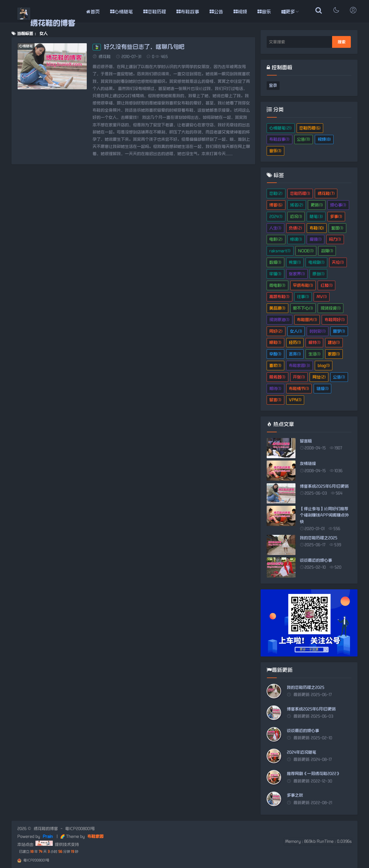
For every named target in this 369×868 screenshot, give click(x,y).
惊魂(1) (296, 239)
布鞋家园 (95, 836)
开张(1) (299, 377)
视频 (240, 12)
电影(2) (276, 239)
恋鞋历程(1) (300, 194)
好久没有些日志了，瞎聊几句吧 (139, 47)
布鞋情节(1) (299, 389)
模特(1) (315, 343)
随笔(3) (316, 217)
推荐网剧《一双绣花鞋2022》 (314, 774)
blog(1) (324, 366)
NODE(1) (306, 251)
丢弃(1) (295, 354)
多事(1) (336, 217)
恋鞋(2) (276, 194)
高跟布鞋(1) (279, 297)
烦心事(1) (338, 205)
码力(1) (335, 239)
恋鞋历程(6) (310, 128)
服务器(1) (277, 377)
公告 (216, 12)
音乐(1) (275, 151)
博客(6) (276, 205)
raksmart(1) (280, 251)
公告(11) (304, 139)
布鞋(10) (317, 228)
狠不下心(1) (303, 308)
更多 (288, 12)
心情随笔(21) (280, 128)
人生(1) (275, 228)
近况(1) (296, 217)
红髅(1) (327, 285)
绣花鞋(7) (326, 194)
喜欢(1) (275, 366)
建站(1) (334, 343)
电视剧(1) (317, 262)
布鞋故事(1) (279, 139)
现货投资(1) (331, 308)
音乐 (264, 12)
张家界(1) (297, 274)
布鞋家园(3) (300, 366)
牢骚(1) (275, 274)
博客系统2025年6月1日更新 (311, 709)
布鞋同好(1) (335, 320)
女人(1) (296, 331)
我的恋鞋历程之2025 (306, 687)
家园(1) (334, 354)
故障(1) (327, 251)
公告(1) (339, 377)
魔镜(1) (316, 239)
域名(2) (297, 205)
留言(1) (275, 400)
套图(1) (337, 228)
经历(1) (295, 343)
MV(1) (322, 297)
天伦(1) (338, 262)
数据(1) (275, 262)
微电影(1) (277, 285)
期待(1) (275, 389)
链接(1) (323, 389)
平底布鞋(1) (303, 285)
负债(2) (295, 228)
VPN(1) (295, 400)
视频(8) (324, 139)
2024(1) (276, 217)
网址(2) (319, 377)
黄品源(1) (277, 308)
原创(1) (319, 274)
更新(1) (317, 205)
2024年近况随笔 (302, 752)
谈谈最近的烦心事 (303, 731)
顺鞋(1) (275, 343)
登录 (273, 85)
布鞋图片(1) (307, 320)
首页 (93, 12)
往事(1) (303, 297)
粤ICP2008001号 (80, 829)
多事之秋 (295, 795)
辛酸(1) (275, 354)
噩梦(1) (339, 331)
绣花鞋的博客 (53, 23)
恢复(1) (295, 262)
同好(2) (276, 331)
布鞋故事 (188, 12)
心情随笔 (122, 12)
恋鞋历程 (155, 12)
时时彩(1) (318, 331)
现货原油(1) (279, 320)
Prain (48, 836)
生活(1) (315, 354)
